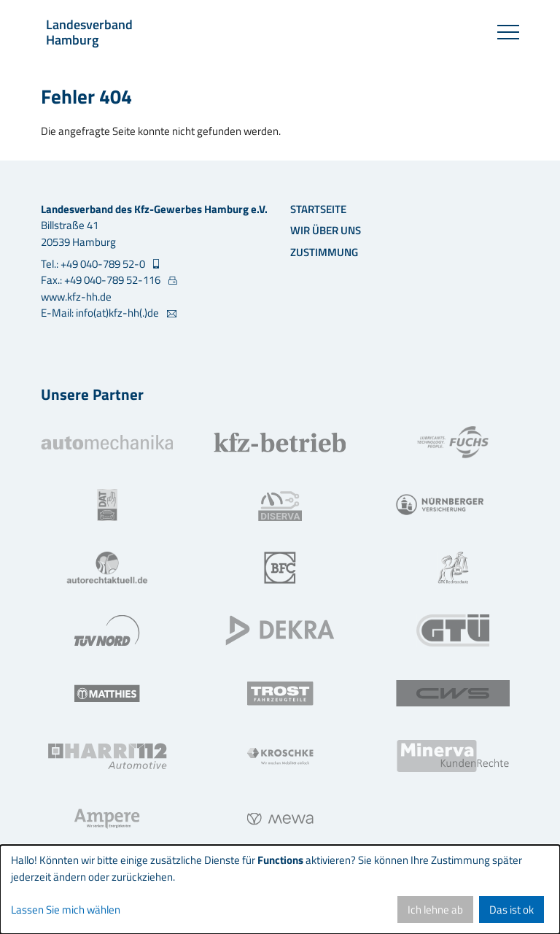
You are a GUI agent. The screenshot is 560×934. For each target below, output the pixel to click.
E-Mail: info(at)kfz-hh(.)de (101, 313)
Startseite (318, 209)
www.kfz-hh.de (76, 297)
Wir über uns (326, 230)
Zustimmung (324, 252)
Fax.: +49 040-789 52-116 (102, 280)
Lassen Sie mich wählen (66, 910)
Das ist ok (512, 910)
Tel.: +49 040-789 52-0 (94, 264)
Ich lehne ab (435, 910)
